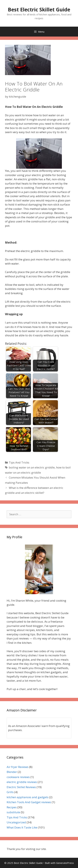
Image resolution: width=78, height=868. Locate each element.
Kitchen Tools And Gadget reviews (29, 802)
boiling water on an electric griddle (32, 467)
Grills (10, 792)
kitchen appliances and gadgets (28, 797)
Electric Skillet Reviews (21, 787)
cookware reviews (18, 777)
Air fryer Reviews (18, 767)
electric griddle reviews (22, 782)
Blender (12, 772)
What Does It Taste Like (22, 827)
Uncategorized (16, 822)
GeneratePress (65, 863)
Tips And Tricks (19, 462)
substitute (13, 812)
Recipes (12, 807)
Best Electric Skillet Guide (39, 10)
